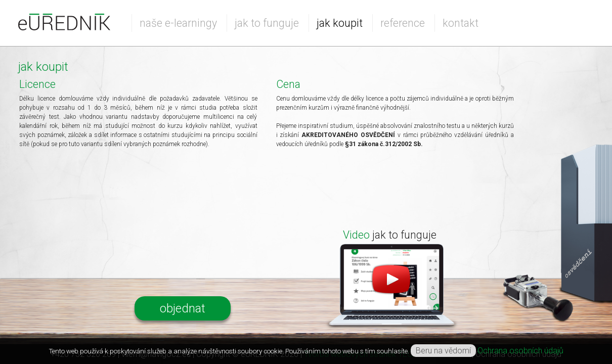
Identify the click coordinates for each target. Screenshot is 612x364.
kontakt (461, 23)
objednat (183, 308)
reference (403, 23)
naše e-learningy (178, 23)
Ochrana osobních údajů (520, 351)
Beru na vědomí (443, 351)
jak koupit (340, 23)
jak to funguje (267, 23)
